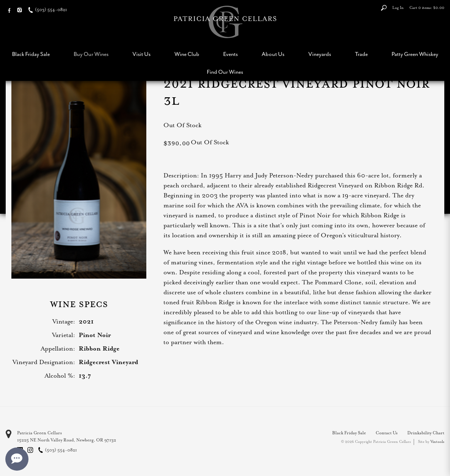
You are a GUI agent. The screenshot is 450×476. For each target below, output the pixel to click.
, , (67, 440)
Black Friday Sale (31, 54)
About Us (273, 54)
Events (231, 54)
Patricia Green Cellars (40, 433)
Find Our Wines (225, 72)
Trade (361, 54)
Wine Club (187, 54)
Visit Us (142, 54)
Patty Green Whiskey (415, 54)
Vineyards (320, 54)
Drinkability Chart (426, 433)
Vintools (437, 442)
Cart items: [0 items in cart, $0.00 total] (427, 8)
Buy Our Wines (91, 54)
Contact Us (387, 433)
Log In (398, 8)
